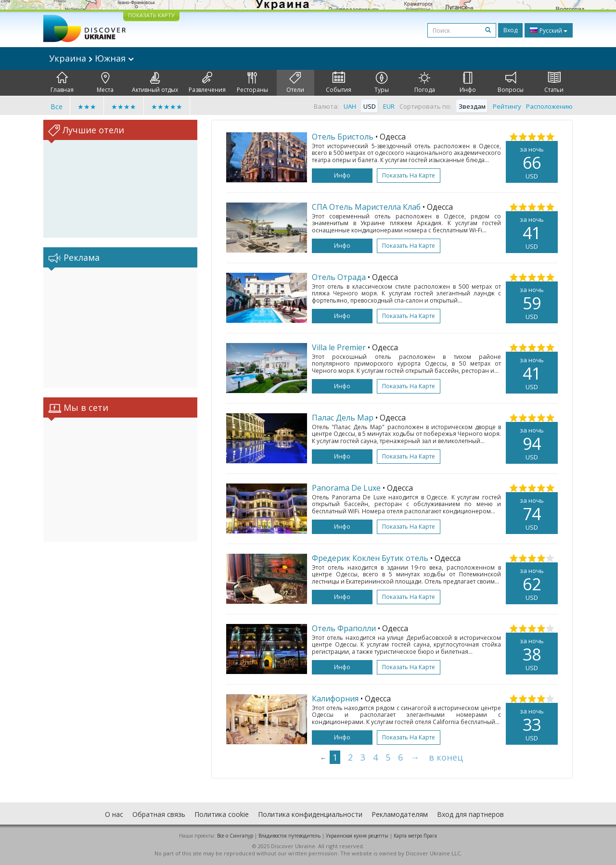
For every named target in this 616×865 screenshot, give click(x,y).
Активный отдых (155, 83)
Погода (425, 83)
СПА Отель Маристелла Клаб (366, 207)
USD (370, 106)
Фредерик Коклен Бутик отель (370, 558)
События (339, 83)
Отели (295, 83)
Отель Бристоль (343, 137)
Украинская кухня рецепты (357, 836)
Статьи (554, 83)
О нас (114, 814)
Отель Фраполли (344, 628)
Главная (62, 83)
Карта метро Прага (415, 836)
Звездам (472, 106)
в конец (446, 757)
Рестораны (252, 83)
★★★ (87, 107)
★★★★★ (167, 107)
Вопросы (511, 83)
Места (105, 83)
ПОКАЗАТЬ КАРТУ (151, 15)
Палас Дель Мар (343, 418)
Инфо (468, 83)
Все (57, 107)
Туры (382, 83)
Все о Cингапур (235, 836)
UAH (350, 106)
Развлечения (207, 83)
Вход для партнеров (470, 814)
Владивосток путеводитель (289, 836)
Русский (549, 30)
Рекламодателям (400, 814)
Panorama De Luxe (346, 488)
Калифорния (335, 699)
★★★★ (124, 107)
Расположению (549, 106)
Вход (510, 30)
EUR (389, 106)
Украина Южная (91, 58)
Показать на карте (409, 175)
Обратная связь (159, 814)
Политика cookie (222, 814)
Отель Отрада (339, 277)
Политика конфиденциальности (310, 814)
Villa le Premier (339, 347)
